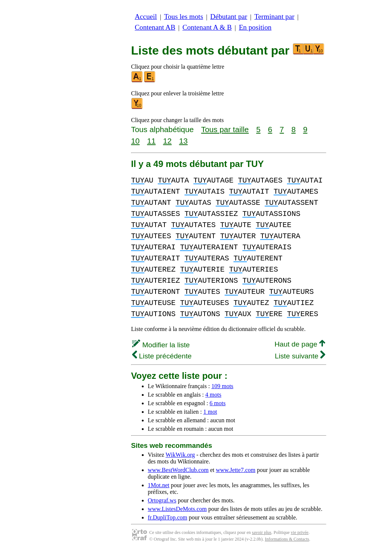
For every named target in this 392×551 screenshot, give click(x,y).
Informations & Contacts (287, 539)
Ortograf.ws (162, 500)
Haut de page (300, 344)
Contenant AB (155, 27)
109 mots (222, 386)
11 (151, 141)
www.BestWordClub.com (178, 470)
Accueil (146, 17)
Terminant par (274, 17)
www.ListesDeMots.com (177, 509)
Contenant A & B (207, 27)
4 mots (213, 395)
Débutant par (229, 17)
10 (135, 141)
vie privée (300, 532)
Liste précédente (162, 356)
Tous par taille (225, 129)
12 (167, 141)
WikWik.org (180, 455)
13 (183, 141)
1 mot (210, 412)
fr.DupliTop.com (167, 517)
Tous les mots (184, 17)
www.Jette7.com (236, 470)
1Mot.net (159, 485)
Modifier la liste (161, 345)
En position (255, 27)
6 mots (218, 403)
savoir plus (262, 532)
